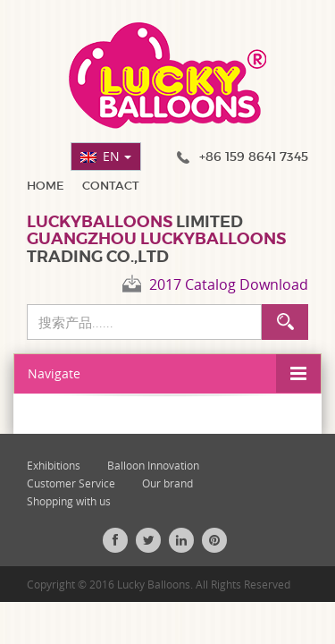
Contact (111, 186)
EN (117, 156)
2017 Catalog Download (229, 284)
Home (46, 186)
